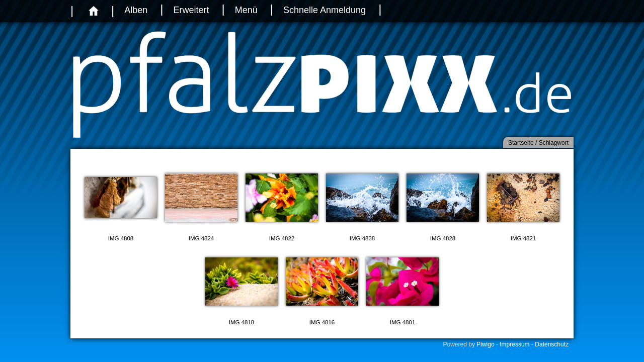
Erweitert (191, 10)
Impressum (514, 344)
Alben (136, 10)
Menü (246, 10)
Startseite (521, 143)
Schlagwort (554, 143)
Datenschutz (552, 344)
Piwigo (485, 344)
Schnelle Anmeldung (325, 10)
